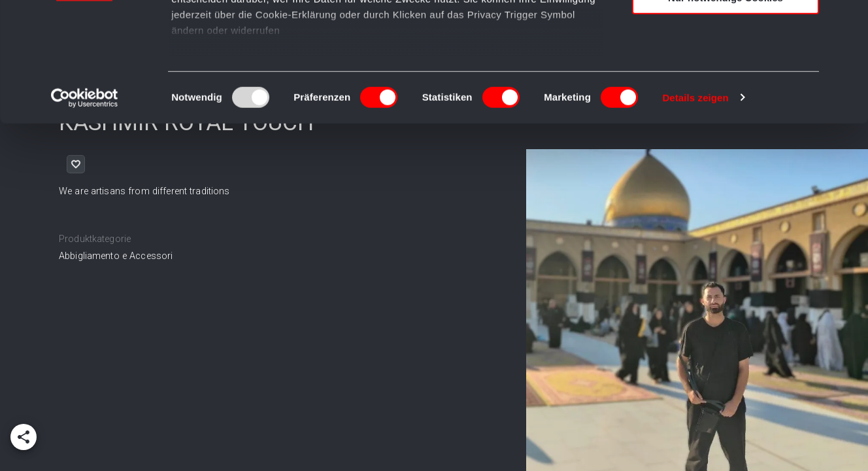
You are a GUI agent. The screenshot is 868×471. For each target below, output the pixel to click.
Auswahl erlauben (726, 71)
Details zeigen (695, 209)
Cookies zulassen (726, 32)
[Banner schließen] (848, 20)
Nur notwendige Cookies (726, 109)
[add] (24, 437)
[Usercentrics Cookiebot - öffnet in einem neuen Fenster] (85, 209)
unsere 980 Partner (258, 47)
